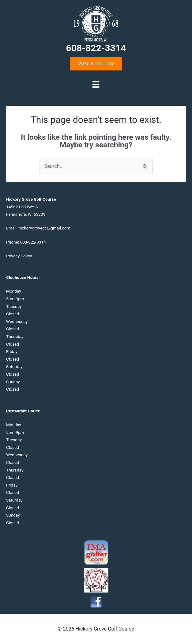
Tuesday (14, 306)
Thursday (15, 336)
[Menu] (96, 84)
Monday (14, 291)
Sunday (13, 382)
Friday (12, 351)
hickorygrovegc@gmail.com (45, 228)
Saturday (14, 366)
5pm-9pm (15, 299)
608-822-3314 (33, 242)
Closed (13, 314)
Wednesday (17, 321)
